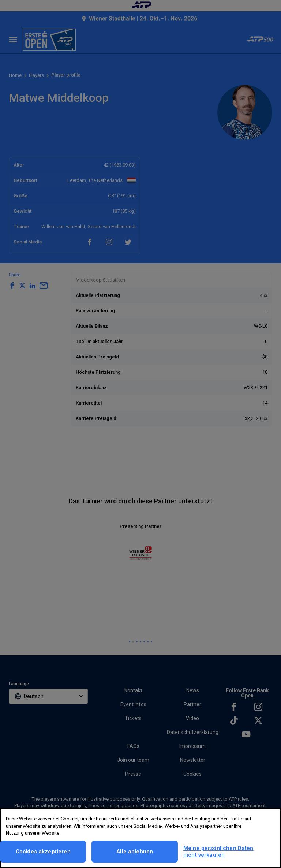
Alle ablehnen (135, 852)
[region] (140, 838)
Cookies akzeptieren (43, 852)
